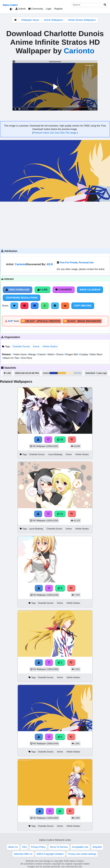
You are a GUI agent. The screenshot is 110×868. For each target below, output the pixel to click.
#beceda (77, 373)
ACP (10, 321)
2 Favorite (64, 290)
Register (58, 9)
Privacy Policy (38, 847)
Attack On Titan (11, 358)
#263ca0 (54, 373)
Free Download (18, 290)
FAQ (24, 847)
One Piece (26, 358)
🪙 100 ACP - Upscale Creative (41, 321)
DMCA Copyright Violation (50, 854)
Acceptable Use (80, 847)
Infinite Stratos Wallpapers (82, 20)
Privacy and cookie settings (82, 854)
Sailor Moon (96, 354)
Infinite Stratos (50, 346)
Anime (36, 346)
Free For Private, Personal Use (77, 263)
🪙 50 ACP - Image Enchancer (82, 321)
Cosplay (83, 354)
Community (36, 9)
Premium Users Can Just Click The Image (55, 133)
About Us (13, 847)
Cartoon (42, 354)
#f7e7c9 (70, 373)
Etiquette (97, 847)
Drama (60, 354)
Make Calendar (90, 290)
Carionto (79, 51)
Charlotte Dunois (21, 346)
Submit (21, 9)
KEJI (50, 264)
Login (49, 9)
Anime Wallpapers (54, 20)
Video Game (20, 354)
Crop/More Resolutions (22, 298)
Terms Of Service (59, 847)
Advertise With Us (23, 854)
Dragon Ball (71, 354)
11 (60, 514)
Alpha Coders (10, 5)
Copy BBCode (83, 306)
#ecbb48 (62, 373)
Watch (51, 354)
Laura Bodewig (55, 454)
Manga (32, 354)
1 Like (42, 290)
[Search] (105, 5)
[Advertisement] (55, 225)
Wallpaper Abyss (30, 20)
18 (60, 440)
